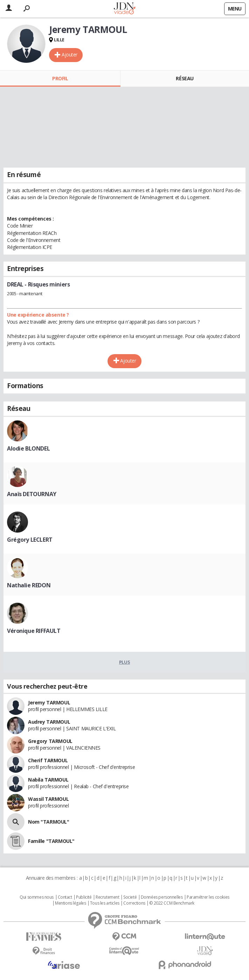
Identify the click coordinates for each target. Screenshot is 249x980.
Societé (130, 897)
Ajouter (70, 55)
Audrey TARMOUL (49, 722)
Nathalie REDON (29, 585)
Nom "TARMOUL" (49, 822)
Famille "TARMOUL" (51, 841)
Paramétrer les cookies (208, 897)
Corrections (134, 903)
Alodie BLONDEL (28, 448)
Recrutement (107, 897)
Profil (60, 78)
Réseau (185, 78)
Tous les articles (105, 903)
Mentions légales (70, 903)
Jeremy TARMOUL (49, 702)
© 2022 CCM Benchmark (172, 903)
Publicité (84, 897)
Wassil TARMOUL (48, 799)
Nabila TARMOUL (48, 780)
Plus (124, 662)
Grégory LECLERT (30, 540)
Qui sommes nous (37, 897)
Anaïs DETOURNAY (32, 494)
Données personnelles (162, 897)
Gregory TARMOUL (50, 741)
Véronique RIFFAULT (34, 631)
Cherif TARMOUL (48, 760)
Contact (65, 897)
